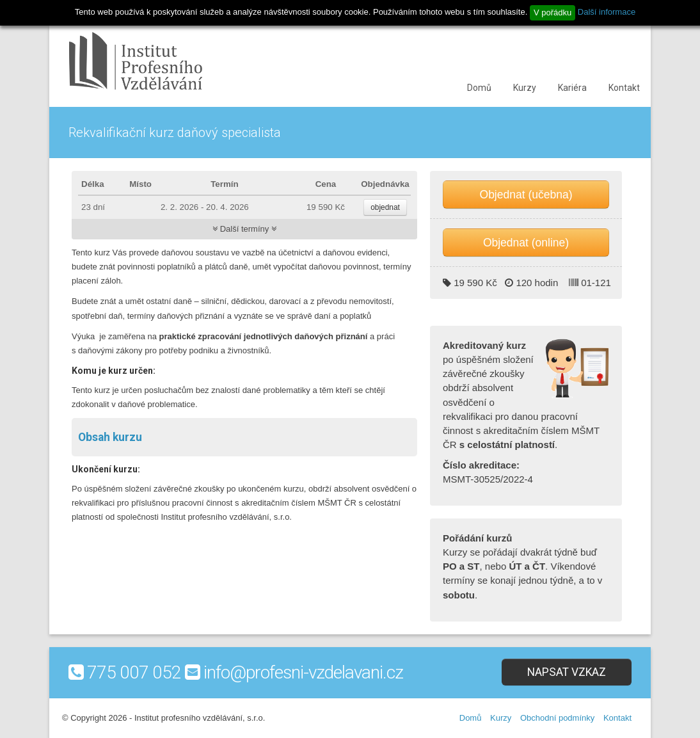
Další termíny (244, 229)
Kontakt (624, 88)
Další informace (607, 12)
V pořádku (553, 12)
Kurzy (525, 88)
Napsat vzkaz (567, 672)
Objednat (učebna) (526, 195)
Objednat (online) (526, 243)
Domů (479, 88)
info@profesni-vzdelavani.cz (303, 672)
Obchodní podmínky (557, 718)
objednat (385, 207)
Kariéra (572, 88)
